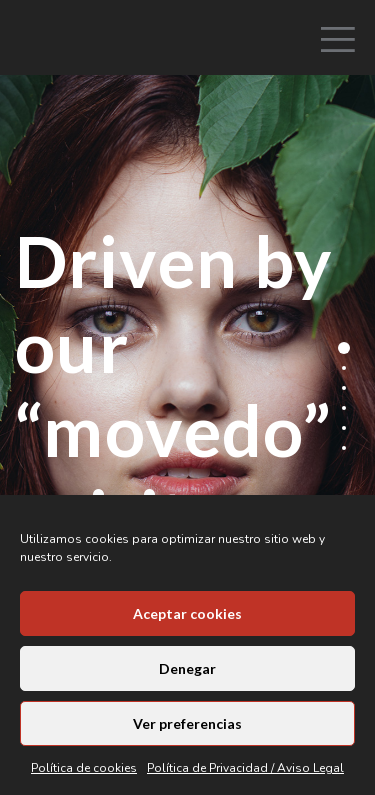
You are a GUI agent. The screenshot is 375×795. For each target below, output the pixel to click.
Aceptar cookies (187, 613)
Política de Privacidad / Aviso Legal (245, 768)
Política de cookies (84, 768)
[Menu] (330, 15)
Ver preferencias (187, 723)
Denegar (187, 668)
